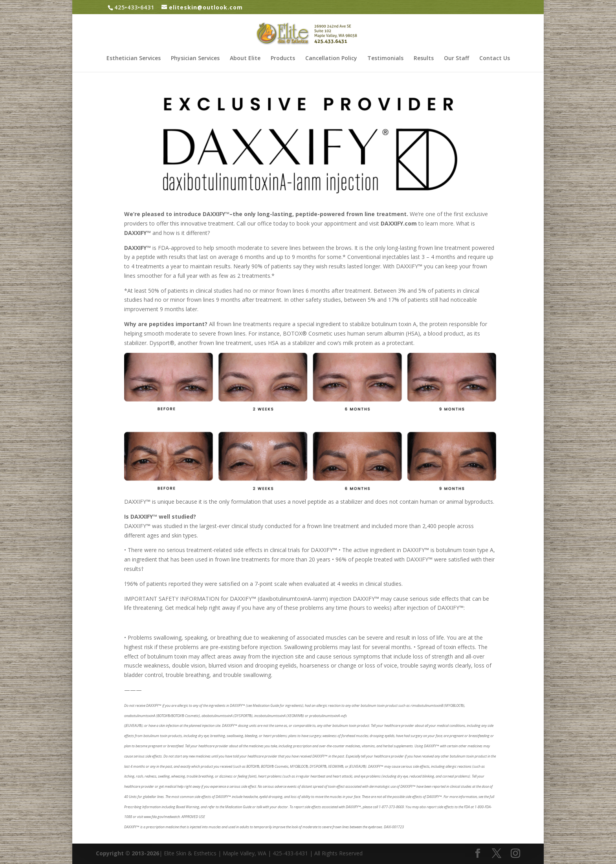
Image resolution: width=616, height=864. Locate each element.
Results (424, 59)
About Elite (245, 59)
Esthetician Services (134, 59)
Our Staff (456, 59)
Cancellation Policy (331, 59)
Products (283, 59)
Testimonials (385, 59)
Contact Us (495, 59)
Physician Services (195, 59)
